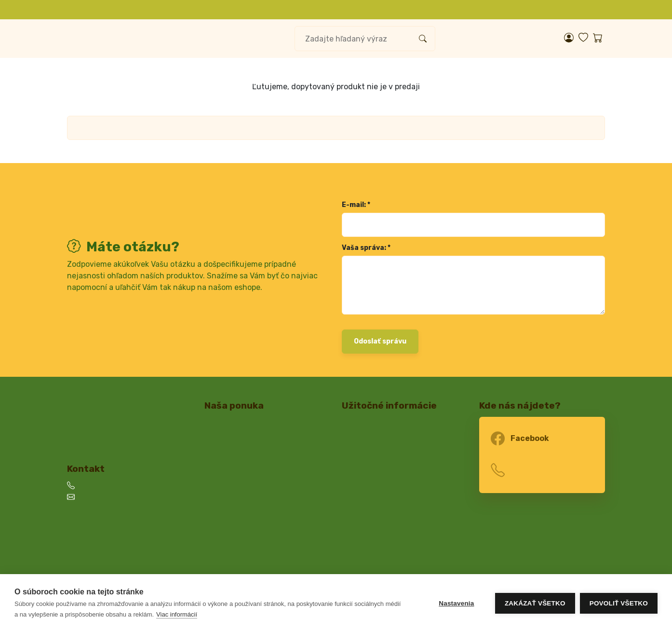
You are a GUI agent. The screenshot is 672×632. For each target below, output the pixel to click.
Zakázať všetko (535, 603)
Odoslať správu (379, 342)
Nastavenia (456, 603)
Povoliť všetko (619, 603)
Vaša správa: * (365, 247)
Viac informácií (177, 614)
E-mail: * (355, 205)
